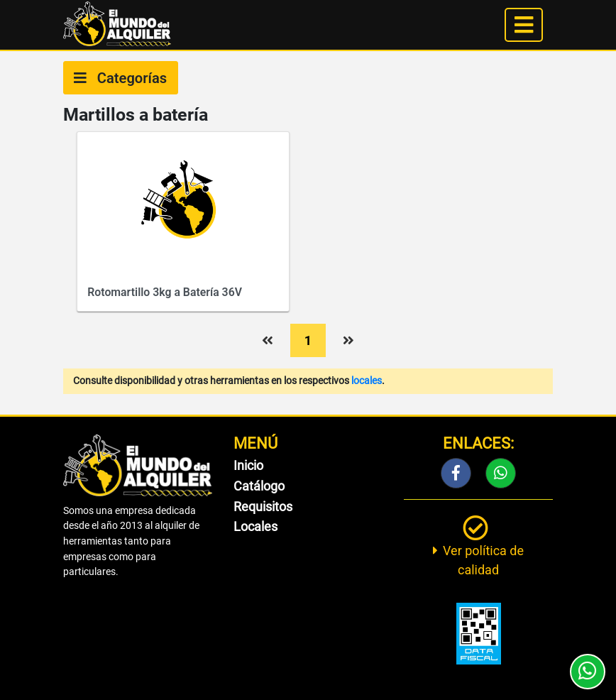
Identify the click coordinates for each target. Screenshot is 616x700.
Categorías (120, 78)
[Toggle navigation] (524, 25)
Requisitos (263, 507)
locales (367, 381)
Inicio (248, 465)
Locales (255, 526)
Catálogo (259, 486)
